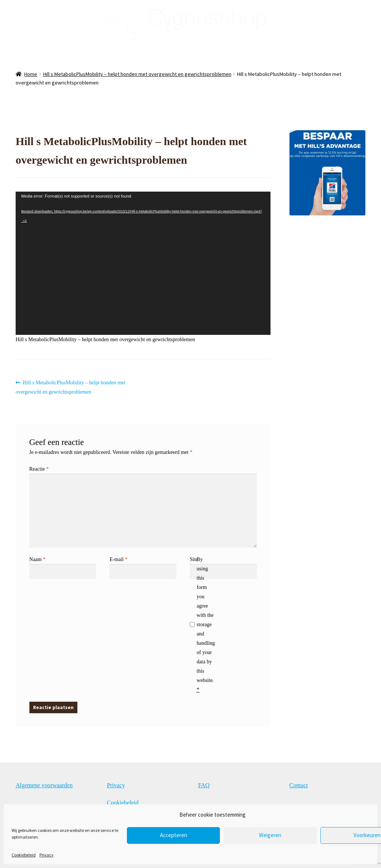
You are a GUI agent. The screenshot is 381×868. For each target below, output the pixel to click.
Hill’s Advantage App (227, 53)
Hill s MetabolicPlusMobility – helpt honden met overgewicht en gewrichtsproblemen (137, 74)
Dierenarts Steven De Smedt (297, 53)
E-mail (119, 559)
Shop (16, 53)
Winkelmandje (84, 53)
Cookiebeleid (24, 855)
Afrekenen (44, 53)
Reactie (39, 469)
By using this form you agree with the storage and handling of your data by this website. (206, 625)
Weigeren (270, 835)
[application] (143, 263)
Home (31, 74)
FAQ (158, 53)
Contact (182, 53)
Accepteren (174, 835)
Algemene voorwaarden (44, 785)
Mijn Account (128, 53)
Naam (38, 559)
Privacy (47, 855)
